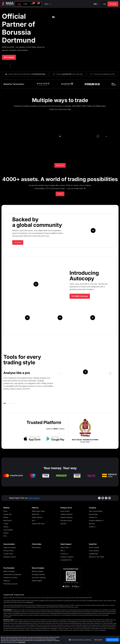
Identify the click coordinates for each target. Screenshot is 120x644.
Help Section (34, 499)
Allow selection (98, 640)
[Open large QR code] (71, 578)
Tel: (28, 604)
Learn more (22, 642)
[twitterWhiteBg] (106, 499)
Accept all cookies (112, 640)
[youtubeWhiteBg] (110, 499)
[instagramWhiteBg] (103, 499)
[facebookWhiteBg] (99, 499)
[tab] (112, 27)
